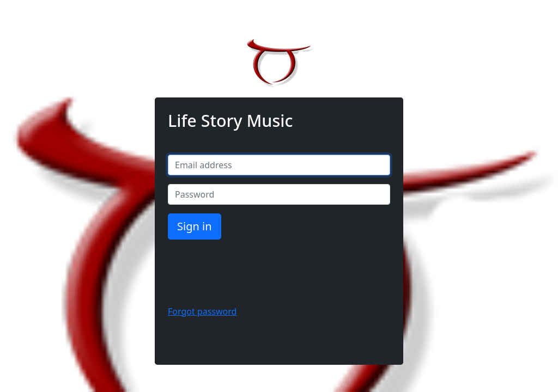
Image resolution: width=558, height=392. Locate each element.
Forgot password (202, 311)
